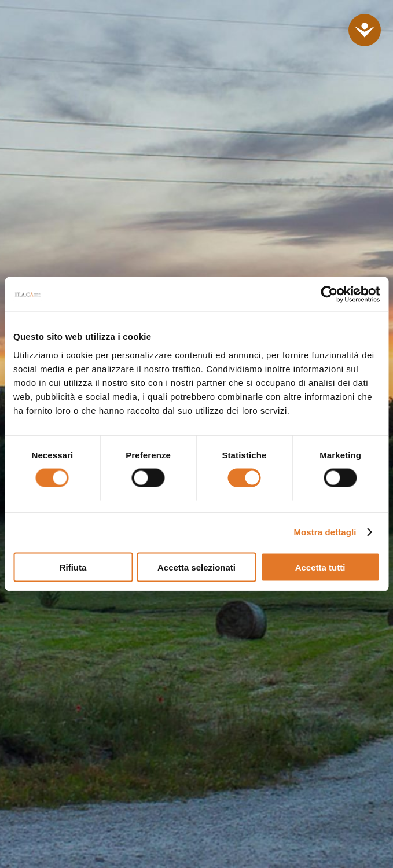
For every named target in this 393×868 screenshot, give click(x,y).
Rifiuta (73, 567)
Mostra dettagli (325, 532)
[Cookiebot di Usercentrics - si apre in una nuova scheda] (329, 295)
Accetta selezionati (197, 567)
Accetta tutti (320, 567)
